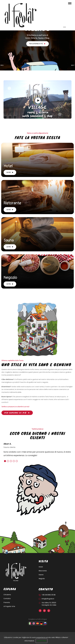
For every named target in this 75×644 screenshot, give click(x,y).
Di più (10, 172)
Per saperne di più (37, 44)
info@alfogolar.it (48, 599)
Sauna (9, 240)
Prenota (7, 602)
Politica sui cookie (65, 639)
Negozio (10, 278)
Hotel (8, 166)
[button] (5, 461)
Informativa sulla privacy (61, 637)
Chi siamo (7, 595)
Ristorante (12, 203)
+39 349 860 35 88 (49, 595)
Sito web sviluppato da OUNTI (9, 641)
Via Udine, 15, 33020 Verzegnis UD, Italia (49, 604)
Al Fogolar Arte (9, 606)
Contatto (7, 599)
